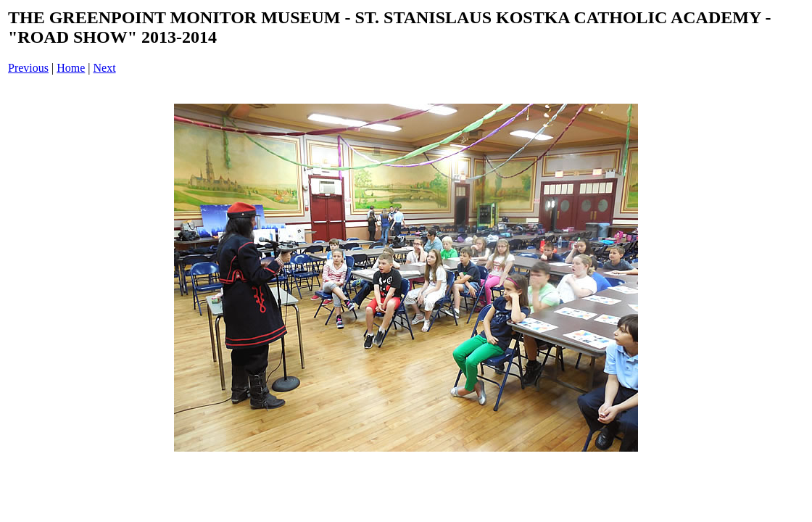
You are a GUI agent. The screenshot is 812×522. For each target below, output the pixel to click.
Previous (28, 68)
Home (71, 68)
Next (105, 68)
